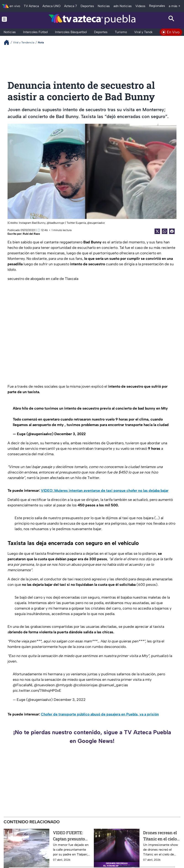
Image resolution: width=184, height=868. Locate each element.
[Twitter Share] (157, 231)
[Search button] (171, 19)
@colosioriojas (85, 685)
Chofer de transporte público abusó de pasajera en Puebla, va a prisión (100, 714)
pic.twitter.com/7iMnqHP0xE (37, 690)
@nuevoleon (44, 685)
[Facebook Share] (172, 231)
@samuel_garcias (113, 685)
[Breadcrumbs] (8, 42)
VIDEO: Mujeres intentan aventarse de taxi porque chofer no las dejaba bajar (105, 491)
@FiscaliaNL (23, 685)
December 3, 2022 (70, 434)
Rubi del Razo (31, 234)
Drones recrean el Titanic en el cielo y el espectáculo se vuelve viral (162, 836)
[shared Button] (165, 231)
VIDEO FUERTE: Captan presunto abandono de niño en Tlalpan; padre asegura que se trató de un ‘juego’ (70, 836)
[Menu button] (13, 19)
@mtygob (64, 685)
